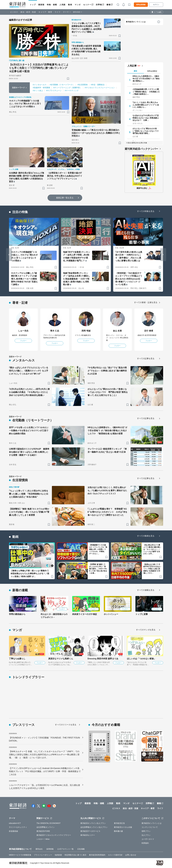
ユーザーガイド (148, 839)
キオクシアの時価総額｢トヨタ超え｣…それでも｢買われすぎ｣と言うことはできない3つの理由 (25, 104)
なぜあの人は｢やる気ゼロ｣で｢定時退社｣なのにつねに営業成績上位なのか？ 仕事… (146, 118)
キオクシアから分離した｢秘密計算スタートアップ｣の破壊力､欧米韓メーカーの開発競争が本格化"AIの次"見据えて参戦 (24, 279)
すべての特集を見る (146, 211)
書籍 (108, 5)
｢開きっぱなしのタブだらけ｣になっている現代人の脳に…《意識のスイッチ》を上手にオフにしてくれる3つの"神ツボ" (29, 371)
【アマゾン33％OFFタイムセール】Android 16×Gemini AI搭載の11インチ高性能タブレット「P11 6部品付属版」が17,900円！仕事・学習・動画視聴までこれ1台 (45, 771)
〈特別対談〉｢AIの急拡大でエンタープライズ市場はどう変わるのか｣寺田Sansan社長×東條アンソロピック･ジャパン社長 (129, 279)
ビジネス (14, 12)
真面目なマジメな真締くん (61, 659)
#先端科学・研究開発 (42, 88)
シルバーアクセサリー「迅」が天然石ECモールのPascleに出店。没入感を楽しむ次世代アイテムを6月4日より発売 (45, 787)
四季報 (99, 5)
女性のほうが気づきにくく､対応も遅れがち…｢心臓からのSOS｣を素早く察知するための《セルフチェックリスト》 (107, 491)
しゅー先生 (23, 331)
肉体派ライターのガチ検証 (85, 614)
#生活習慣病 (82, 85)
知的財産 (58, 855)
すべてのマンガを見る (146, 630)
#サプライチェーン (54, 91)
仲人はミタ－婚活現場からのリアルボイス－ (54, 616)
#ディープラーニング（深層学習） (67, 88)
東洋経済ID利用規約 (97, 855)
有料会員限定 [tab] (152, 71)
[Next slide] (163, 255)
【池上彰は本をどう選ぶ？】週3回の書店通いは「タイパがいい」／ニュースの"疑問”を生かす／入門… (152, 549)
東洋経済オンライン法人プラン (93, 823)
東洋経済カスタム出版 (123, 827)
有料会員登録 (141, 5)
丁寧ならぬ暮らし (17, 659)
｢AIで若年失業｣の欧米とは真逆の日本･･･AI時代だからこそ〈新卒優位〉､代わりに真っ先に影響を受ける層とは (129, 256)
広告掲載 (81, 849)
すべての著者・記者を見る (146, 302)
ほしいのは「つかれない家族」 (141, 659)
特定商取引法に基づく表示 (75, 855)
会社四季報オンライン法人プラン (94, 827)
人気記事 (132, 66)
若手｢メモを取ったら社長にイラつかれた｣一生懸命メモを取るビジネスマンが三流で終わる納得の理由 (29, 431)
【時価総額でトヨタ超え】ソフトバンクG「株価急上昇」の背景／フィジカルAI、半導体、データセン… (98, 549)
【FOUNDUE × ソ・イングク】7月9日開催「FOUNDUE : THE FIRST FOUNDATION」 (44, 739)
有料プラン (146, 831)
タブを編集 (158, 12)
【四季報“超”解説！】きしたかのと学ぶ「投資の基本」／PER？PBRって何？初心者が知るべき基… (98, 569)
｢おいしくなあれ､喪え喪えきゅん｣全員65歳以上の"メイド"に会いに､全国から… (146, 105)
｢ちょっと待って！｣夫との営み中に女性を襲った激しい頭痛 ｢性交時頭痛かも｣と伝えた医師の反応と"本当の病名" (29, 494)
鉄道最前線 (14, 831)
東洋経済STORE (43, 831)
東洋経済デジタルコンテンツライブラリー (54, 835)
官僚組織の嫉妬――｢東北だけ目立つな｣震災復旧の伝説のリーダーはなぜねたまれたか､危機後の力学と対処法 (96, 133)
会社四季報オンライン (46, 827)
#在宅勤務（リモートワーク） (62, 85)
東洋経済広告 (119, 823)
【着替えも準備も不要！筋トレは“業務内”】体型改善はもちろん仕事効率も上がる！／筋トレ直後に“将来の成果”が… (30, 574)
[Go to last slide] (9, 255)
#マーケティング (72, 91)
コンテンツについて (150, 827)
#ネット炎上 (38, 91)
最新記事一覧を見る (65, 198)
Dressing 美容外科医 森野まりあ (103, 659)
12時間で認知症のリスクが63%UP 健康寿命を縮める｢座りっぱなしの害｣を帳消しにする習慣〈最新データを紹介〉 (29, 452)
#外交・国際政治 (98, 85)
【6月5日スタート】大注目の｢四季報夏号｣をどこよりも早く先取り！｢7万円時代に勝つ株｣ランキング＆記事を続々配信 (39, 68)
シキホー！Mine (43, 839)
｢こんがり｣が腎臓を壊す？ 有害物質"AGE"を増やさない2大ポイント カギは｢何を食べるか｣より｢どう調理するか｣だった (107, 512)
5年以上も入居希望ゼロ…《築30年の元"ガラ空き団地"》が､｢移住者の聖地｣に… (146, 78)
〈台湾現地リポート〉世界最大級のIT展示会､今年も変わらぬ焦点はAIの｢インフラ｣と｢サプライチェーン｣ (65, 176)
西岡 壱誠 (86, 331)
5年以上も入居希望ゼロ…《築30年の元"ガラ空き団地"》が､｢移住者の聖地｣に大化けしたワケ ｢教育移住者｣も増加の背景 (107, 431)
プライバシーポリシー (43, 855)
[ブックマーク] (68, 79)
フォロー (23, 341)
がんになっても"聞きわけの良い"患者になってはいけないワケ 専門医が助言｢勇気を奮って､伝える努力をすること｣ (108, 392)
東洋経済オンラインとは (136, 22)
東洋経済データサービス (90, 831)
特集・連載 (52, 5)
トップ (33, 5)
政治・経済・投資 (28, 12)
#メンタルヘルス (40, 85)
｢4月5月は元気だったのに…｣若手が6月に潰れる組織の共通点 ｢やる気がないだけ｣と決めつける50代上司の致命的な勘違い (29, 392)
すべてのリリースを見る (66, 725)
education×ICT (15, 823)
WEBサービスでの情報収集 (20, 855)
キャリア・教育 (45, 12)
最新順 (41, 5)
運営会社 (39, 849)
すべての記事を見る (146, 358)
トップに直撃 (142, 614)
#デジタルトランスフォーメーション (100, 88)
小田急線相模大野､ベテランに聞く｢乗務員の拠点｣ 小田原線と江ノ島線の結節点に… (146, 92)
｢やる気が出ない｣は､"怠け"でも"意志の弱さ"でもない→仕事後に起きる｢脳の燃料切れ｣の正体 (107, 371)
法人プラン (146, 835)
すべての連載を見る (146, 590)
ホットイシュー (111, 614)
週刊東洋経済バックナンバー (141, 149)
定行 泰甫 (149, 331)
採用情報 (50, 849)
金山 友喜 (117, 331)
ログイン (156, 5)
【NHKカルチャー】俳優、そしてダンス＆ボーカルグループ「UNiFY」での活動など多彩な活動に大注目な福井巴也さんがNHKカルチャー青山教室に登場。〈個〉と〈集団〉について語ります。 (44, 755)
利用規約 (145, 843)
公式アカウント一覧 (65, 849)
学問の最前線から (17, 614)
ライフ (58, 12)
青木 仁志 (55, 331)
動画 (70, 5)
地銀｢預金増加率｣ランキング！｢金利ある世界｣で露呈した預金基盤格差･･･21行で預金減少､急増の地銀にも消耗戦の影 (76, 279)
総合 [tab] (136, 71)
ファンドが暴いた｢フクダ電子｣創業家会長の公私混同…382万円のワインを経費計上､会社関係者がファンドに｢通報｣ (87, 28)
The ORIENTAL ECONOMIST (48, 823)
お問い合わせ (131, 855)
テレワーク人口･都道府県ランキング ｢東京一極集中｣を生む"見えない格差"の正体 (107, 450)
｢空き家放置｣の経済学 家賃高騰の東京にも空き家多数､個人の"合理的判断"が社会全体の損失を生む (86, 50)
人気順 (62, 5)
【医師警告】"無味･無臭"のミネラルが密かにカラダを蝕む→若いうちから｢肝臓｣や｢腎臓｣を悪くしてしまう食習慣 (29, 512)
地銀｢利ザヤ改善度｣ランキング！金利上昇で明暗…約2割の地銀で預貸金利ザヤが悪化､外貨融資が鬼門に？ (76, 256)
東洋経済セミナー (88, 835)
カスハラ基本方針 (115, 855)
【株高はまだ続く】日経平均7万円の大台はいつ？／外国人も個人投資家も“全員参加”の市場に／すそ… (152, 569)
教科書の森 (118, 831)
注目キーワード (18, 88)
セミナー (87, 5)
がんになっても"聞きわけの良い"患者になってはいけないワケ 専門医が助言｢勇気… (146, 131)
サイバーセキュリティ (18, 827)
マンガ (78, 5)
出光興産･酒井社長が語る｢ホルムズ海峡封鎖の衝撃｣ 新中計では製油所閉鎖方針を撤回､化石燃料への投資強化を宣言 (27, 177)
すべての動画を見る (146, 536)
